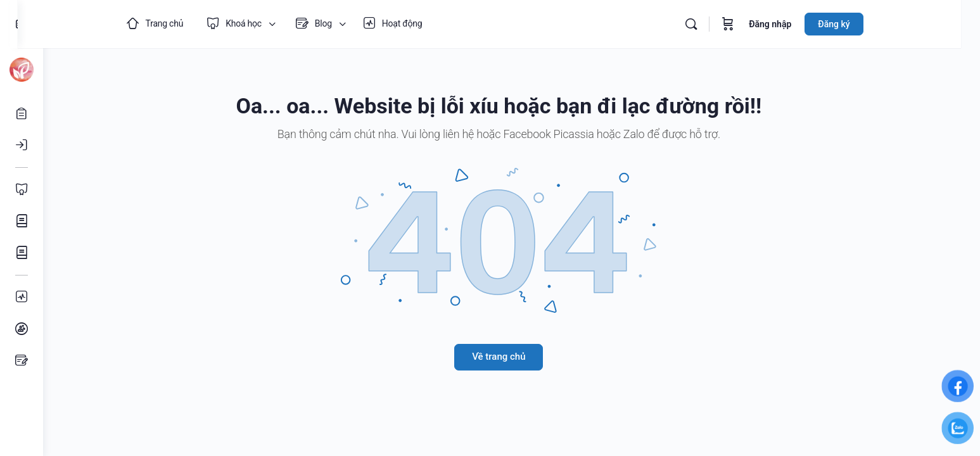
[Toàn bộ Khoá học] (22, 189)
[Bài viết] (22, 360)
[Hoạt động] (22, 297)
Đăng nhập (792, 24)
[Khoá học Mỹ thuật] (22, 221)
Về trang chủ (511, 357)
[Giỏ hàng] (750, 24)
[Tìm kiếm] (713, 24)
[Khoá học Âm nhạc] (22, 253)
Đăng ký (856, 24)
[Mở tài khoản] (22, 113)
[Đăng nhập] (22, 145)
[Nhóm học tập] (22, 329)
